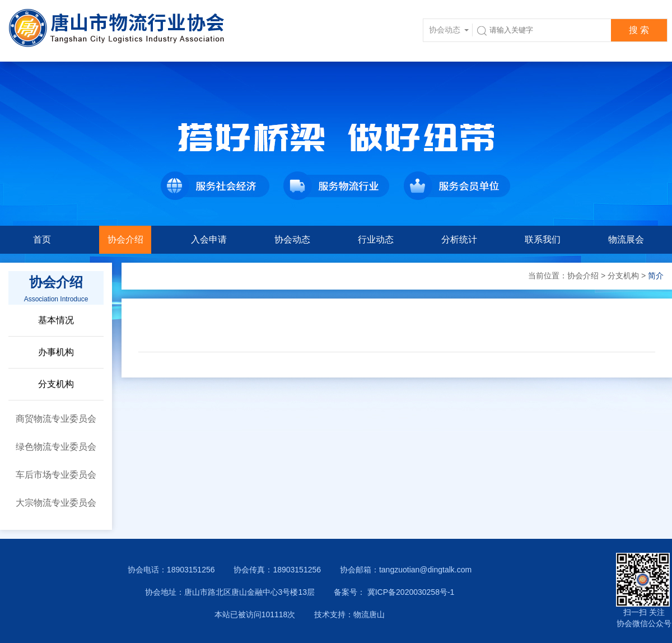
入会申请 (209, 239)
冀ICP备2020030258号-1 (410, 592)
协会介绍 (125, 239)
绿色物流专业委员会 (56, 447)
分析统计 (459, 239)
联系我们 (543, 239)
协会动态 (292, 239)
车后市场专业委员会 (56, 475)
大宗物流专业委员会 (56, 503)
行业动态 (376, 239)
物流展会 (626, 239)
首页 (42, 239)
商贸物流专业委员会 (56, 419)
